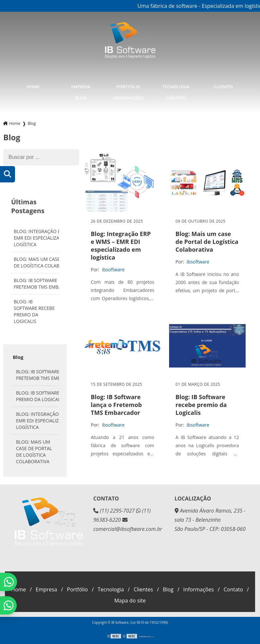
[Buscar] (8, 174)
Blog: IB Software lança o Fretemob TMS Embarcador (47, 283)
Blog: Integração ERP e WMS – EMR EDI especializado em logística (49, 237)
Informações (128, 97)
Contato (176, 97)
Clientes (223, 86)
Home (33, 86)
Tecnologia (176, 86)
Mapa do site (130, 600)
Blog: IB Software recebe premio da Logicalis (34, 311)
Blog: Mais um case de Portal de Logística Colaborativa (49, 262)
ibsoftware (113, 269)
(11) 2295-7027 (115, 510)
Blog (81, 97)
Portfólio (128, 86)
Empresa (81, 86)
